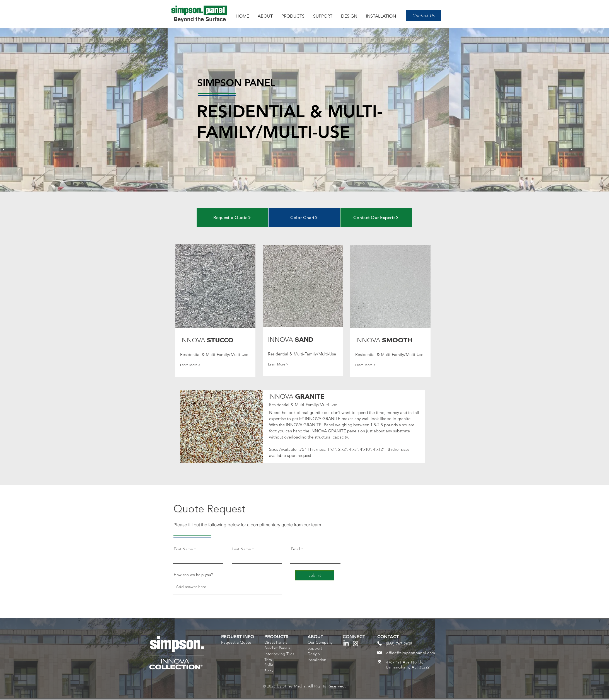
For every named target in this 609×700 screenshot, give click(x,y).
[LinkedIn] (346, 643)
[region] (217, 320)
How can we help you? (193, 575)
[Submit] (315, 575)
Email (295, 549)
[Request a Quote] (232, 217)
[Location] (380, 662)
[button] (294, 14)
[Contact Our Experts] (376, 217)
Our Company (320, 642)
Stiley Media (294, 686)
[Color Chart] (304, 217)
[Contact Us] (423, 15)
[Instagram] (356, 643)
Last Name (242, 549)
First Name (183, 549)
